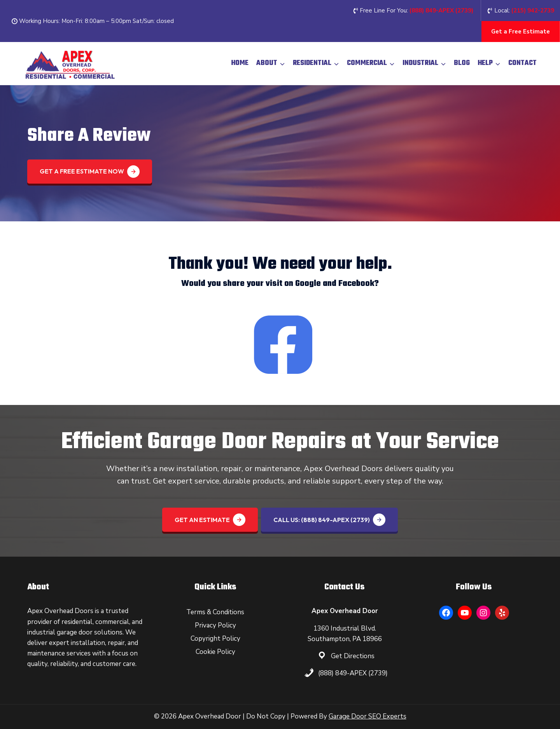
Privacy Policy (215, 625)
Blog (462, 63)
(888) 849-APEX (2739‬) (441, 11)
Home (240, 63)
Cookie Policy (215, 652)
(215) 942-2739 (533, 11)
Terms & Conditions (215, 612)
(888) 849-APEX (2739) (353, 673)
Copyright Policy (215, 639)
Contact (522, 63)
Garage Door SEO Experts (367, 716)
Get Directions (353, 656)
